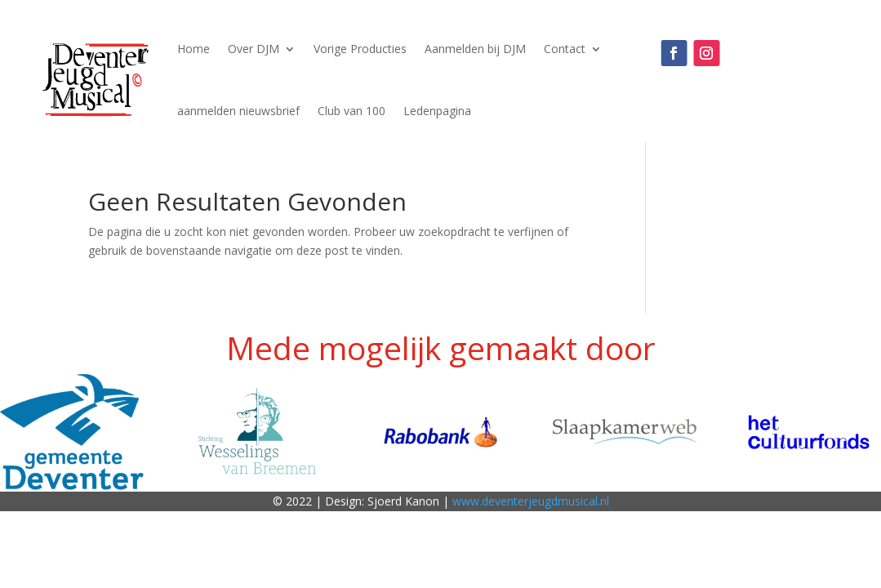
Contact (565, 49)
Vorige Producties (360, 49)
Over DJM (254, 49)
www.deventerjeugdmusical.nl (531, 501)
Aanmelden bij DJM (475, 49)
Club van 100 (352, 111)
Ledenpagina (437, 111)
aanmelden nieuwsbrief (238, 111)
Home (194, 49)
